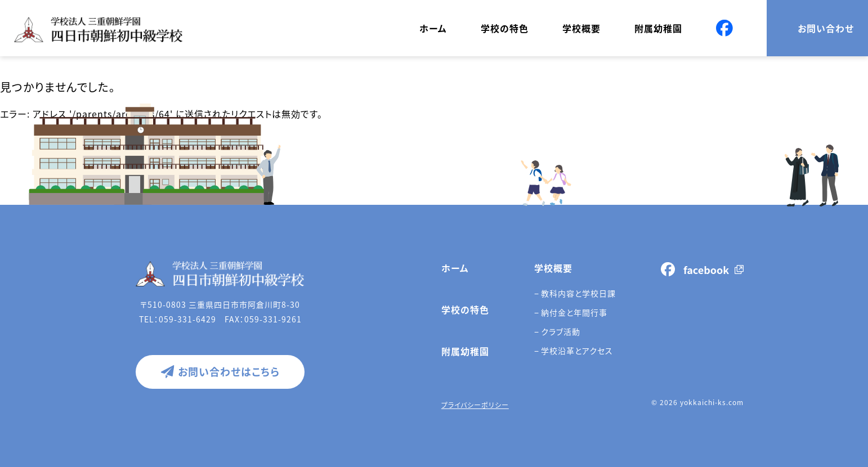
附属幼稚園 (658, 28)
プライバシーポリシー (475, 405)
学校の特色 (505, 28)
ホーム (433, 28)
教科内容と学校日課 (578, 293)
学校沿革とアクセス (577, 351)
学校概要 (581, 28)
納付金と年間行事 (574, 312)
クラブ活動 (561, 331)
